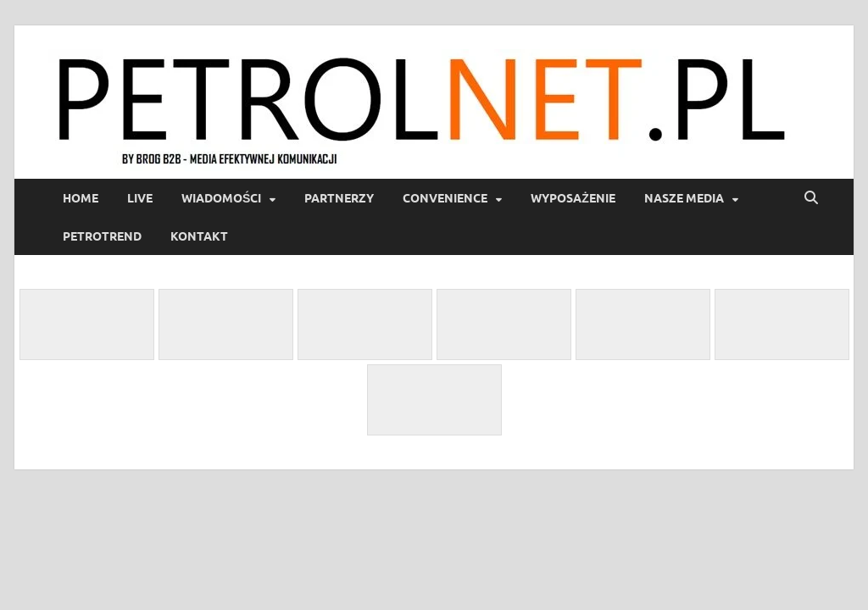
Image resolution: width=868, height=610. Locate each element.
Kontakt (199, 236)
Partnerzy (339, 198)
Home (81, 198)
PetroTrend (102, 236)
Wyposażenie (573, 198)
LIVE (140, 198)
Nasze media (684, 198)
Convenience (445, 198)
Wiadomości (221, 198)
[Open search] (811, 198)
